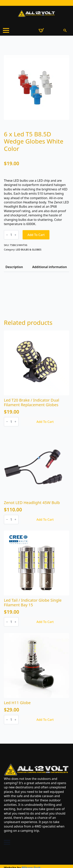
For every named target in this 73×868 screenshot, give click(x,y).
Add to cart (36, 235)
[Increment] (15, 235)
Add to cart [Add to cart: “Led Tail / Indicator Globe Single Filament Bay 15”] (45, 622)
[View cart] (41, 30)
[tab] (14, 267)
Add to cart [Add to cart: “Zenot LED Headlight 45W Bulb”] (45, 520)
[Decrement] (7, 235)
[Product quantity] (11, 235)
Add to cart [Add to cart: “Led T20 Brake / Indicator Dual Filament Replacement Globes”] (45, 422)
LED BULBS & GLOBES (29, 249)
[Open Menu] (6, 30)
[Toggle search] (65, 30)
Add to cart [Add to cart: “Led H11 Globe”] (45, 720)
